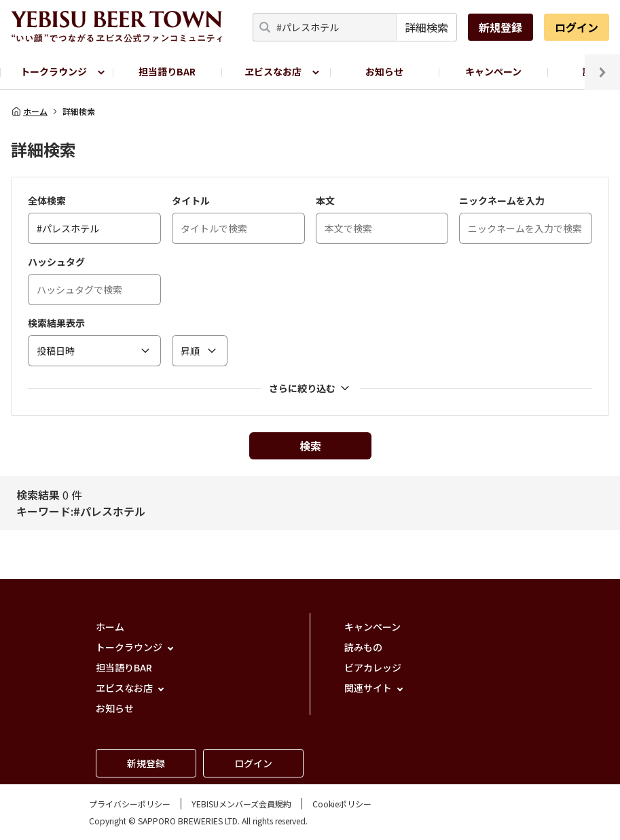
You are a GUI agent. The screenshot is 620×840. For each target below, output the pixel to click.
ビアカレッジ (373, 667)
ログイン (577, 27)
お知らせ (384, 71)
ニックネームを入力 (502, 200)
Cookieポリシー (342, 804)
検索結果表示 (56, 323)
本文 (325, 200)
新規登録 (500, 27)
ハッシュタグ (56, 262)
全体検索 (47, 200)
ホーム (29, 111)
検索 (310, 446)
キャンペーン (493, 71)
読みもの (363, 647)
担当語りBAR (167, 71)
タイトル (191, 200)
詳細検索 (426, 27)
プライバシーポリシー (130, 804)
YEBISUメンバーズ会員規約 (241, 804)
